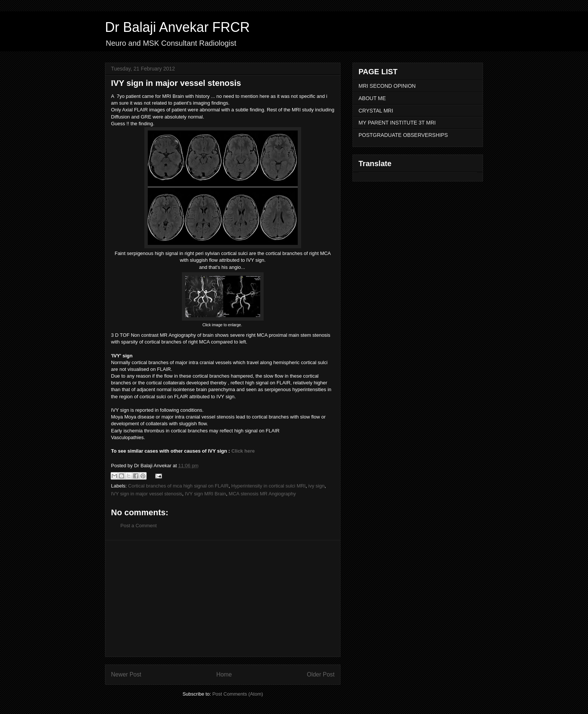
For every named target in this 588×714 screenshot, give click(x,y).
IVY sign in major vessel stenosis (147, 494)
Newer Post (126, 674)
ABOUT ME (372, 98)
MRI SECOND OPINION (387, 86)
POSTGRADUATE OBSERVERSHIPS (403, 135)
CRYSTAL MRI (376, 111)
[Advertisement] (223, 598)
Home (224, 674)
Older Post (321, 674)
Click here (243, 451)
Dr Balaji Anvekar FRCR (177, 27)
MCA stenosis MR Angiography (262, 494)
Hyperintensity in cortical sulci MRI (268, 486)
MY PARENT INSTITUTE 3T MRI (397, 123)
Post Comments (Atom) (238, 694)
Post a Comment (139, 526)
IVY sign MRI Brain (205, 494)
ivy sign (316, 486)
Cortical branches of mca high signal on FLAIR (178, 486)
